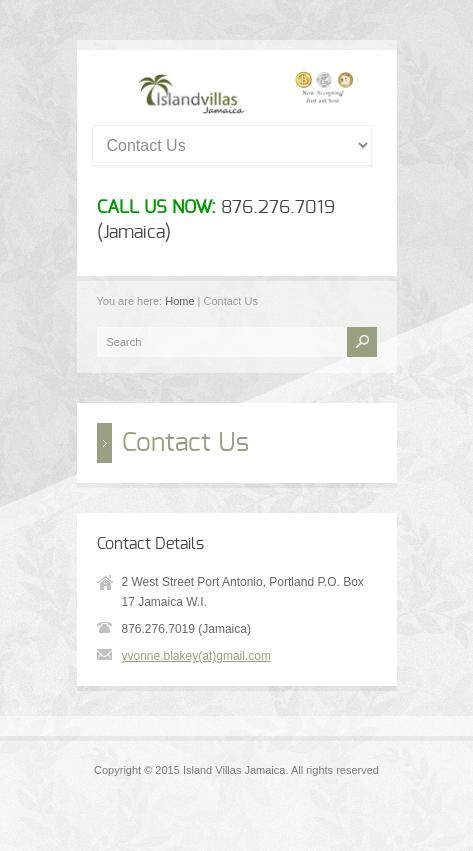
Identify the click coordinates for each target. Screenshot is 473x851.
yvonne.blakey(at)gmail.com (196, 656)
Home (179, 301)
